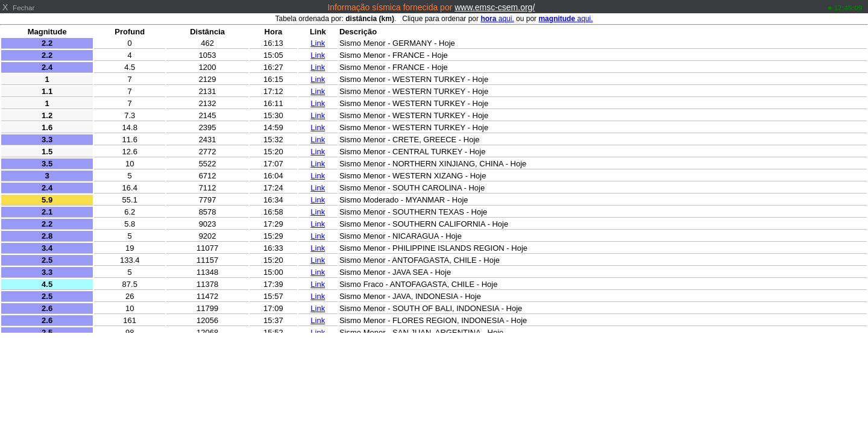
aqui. (497, 19)
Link (318, 43)
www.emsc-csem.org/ (495, 7)
